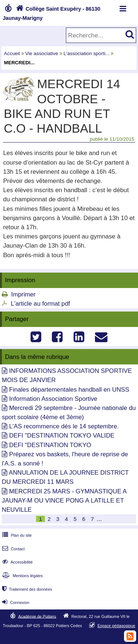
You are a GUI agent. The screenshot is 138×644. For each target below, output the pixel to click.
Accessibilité (17, 562)
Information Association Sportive (53, 399)
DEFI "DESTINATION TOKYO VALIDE (62, 436)
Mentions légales (22, 576)
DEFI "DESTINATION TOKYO (50, 445)
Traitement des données (26, 589)
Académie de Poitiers (37, 616)
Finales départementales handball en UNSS (69, 390)
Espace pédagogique (116, 626)
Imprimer (23, 294)
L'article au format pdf (40, 304)
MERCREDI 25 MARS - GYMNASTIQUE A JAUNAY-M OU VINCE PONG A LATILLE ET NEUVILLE (64, 501)
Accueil (12, 53)
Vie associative (42, 53)
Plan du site (16, 535)
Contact (13, 549)
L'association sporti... (86, 53)
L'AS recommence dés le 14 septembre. (64, 426)
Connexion (15, 602)
